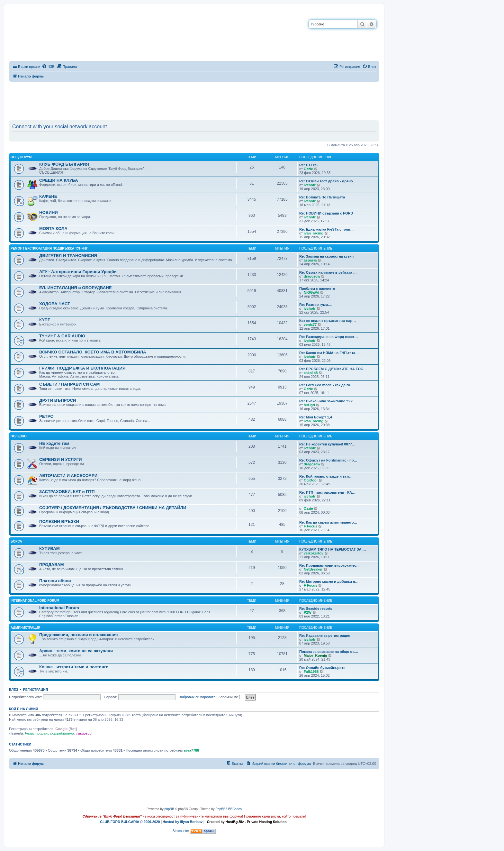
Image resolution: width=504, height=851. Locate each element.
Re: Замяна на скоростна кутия (326, 256)
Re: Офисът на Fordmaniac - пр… (328, 460)
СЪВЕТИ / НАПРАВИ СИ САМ (69, 384)
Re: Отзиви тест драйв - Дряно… (328, 181)
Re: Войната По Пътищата (322, 197)
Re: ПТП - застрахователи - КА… (327, 492)
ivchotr (310, 185)
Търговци (84, 733)
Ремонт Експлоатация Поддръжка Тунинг (49, 248)
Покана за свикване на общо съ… (329, 652)
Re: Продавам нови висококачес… (329, 565)
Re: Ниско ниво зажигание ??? (326, 401)
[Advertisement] (194, 100)
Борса (16, 541)
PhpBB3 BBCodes (229, 809)
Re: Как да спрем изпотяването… (328, 522)
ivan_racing (314, 233)
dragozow (312, 276)
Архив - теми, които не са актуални (76, 651)
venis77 (310, 325)
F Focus (310, 526)
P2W (308, 612)
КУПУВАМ (50, 549)
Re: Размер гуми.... (315, 305)
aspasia (310, 260)
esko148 (311, 373)
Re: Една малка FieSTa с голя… (326, 229)
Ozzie (308, 169)
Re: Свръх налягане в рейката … (328, 272)
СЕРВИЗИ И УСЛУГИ (60, 459)
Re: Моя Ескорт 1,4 (316, 417)
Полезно (19, 436)
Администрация (25, 628)
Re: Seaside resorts (316, 609)
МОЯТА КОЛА (53, 229)
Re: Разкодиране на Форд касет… (329, 337)
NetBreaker (313, 569)
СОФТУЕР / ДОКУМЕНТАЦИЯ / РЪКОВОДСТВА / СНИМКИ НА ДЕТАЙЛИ (113, 508)
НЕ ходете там (54, 443)
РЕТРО (46, 416)
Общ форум (21, 157)
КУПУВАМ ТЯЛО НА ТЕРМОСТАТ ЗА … (333, 549)
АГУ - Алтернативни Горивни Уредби (78, 272)
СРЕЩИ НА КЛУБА (59, 180)
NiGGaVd (311, 292)
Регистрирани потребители (49, 733)
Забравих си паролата (197, 697)
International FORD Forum (35, 601)
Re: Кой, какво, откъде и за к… (326, 476)
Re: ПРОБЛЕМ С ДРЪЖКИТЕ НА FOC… (333, 369)
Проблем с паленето (317, 288)
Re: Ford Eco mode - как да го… (326, 385)
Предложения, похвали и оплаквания (79, 635)
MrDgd (309, 405)
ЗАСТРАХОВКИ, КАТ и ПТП (67, 492)
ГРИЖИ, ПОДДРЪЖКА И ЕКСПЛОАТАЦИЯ (82, 368)
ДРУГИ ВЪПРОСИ (58, 400)
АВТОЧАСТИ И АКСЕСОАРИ (68, 476)
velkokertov (314, 553)
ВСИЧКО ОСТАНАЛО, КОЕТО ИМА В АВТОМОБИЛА (93, 352)
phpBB (169, 809)
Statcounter (181, 831)
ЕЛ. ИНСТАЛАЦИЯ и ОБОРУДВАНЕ (76, 288)
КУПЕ (45, 320)
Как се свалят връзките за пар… (328, 321)
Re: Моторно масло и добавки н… (329, 581)
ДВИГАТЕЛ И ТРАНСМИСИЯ (68, 256)
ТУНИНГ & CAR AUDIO (62, 336)
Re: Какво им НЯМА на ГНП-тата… (329, 353)
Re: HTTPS (308, 165)
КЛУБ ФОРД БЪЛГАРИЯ (64, 164)
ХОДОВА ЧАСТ (55, 304)
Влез (14, 690)
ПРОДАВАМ (51, 565)
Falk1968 (311, 672)
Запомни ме (231, 697)
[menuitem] (48, 67)
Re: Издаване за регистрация (325, 636)
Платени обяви (55, 581)
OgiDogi (311, 480)
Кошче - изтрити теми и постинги (74, 667)
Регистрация (36, 690)
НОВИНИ (49, 212)
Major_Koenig (315, 655)
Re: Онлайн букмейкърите (322, 668)
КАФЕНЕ (48, 196)
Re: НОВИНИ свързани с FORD (326, 213)
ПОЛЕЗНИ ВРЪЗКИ (59, 522)
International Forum (59, 608)
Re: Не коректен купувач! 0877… (327, 444)
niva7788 (192, 750)
